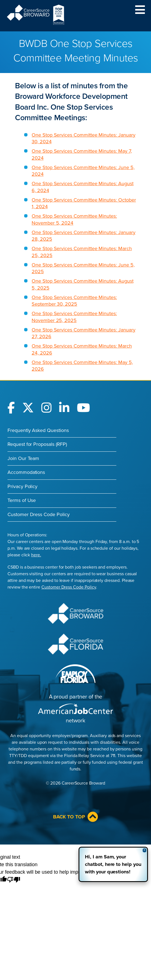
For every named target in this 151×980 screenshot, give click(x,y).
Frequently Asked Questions (38, 430)
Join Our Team (23, 458)
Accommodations (26, 472)
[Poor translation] (14, 880)
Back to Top (75, 817)
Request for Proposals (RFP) (37, 444)
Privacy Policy (22, 486)
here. (36, 555)
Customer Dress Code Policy (39, 514)
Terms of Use (22, 500)
